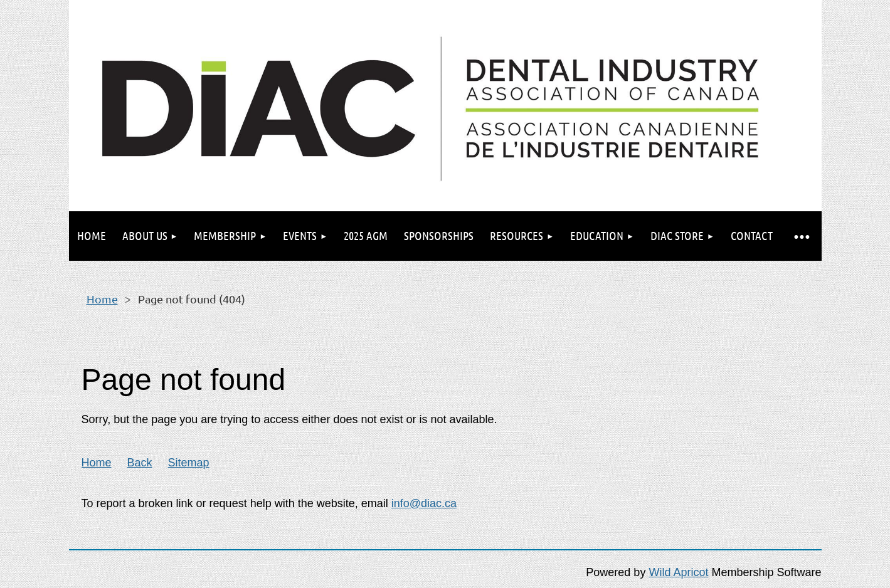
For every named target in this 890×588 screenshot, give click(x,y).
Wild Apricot (678, 572)
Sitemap (189, 463)
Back (140, 463)
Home (102, 299)
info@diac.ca (424, 503)
